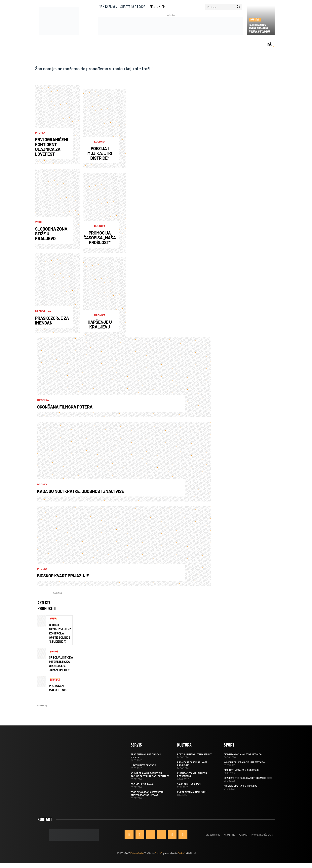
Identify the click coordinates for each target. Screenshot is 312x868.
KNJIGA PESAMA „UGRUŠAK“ (192, 792)
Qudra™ (181, 853)
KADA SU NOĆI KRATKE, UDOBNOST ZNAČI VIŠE (80, 491)
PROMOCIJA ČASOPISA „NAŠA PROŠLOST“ (100, 238)
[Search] (238, 7)
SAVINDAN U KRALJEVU (189, 784)
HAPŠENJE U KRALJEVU (100, 324)
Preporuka (43, 311)
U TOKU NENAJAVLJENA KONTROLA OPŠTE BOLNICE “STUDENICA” (60, 633)
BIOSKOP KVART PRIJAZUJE (63, 576)
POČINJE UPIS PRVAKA (142, 784)
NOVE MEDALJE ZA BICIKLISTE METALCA (244, 762)
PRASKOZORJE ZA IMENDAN (52, 320)
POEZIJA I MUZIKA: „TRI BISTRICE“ (100, 153)
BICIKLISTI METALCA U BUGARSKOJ (241, 770)
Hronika (100, 315)
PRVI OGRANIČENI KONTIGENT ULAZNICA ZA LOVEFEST (51, 147)
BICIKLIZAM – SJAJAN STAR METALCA (243, 754)
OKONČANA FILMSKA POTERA (65, 407)
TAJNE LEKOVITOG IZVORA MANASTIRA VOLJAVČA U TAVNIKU (259, 28)
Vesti (39, 222)
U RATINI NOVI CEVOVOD (143, 765)
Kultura (100, 142)
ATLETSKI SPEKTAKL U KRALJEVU (240, 786)
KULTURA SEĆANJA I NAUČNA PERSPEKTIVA (192, 775)
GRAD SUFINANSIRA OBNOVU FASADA (146, 756)
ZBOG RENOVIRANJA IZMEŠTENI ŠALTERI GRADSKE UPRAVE (147, 794)
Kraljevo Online (137, 853)
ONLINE (159, 853)
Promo (40, 133)
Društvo (255, 19)
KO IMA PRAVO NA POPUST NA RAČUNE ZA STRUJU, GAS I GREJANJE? (150, 775)
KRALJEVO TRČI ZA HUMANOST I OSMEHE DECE (248, 778)
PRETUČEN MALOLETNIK (58, 688)
